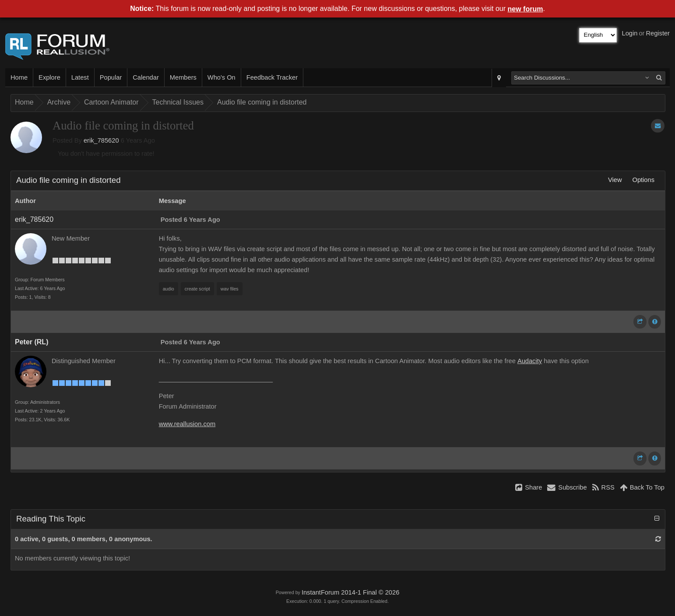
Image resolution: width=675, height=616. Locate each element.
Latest (80, 77)
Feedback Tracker (272, 77)
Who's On (221, 77)
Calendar (146, 77)
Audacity (530, 361)
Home (19, 77)
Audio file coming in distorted (262, 102)
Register (658, 33)
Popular (111, 77)
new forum (526, 9)
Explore (49, 77)
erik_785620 (101, 140)
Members (183, 77)
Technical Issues (178, 102)
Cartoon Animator (111, 102)
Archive (59, 102)
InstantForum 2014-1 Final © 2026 (350, 592)
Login (630, 33)
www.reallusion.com (187, 424)
